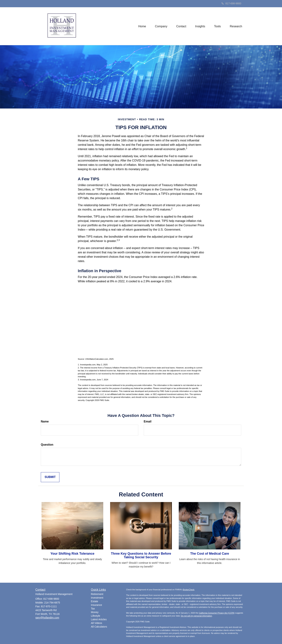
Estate (95, 601)
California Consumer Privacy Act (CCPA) (217, 613)
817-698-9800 (231, 3)
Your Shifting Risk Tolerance (72, 554)
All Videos (97, 623)
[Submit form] (50, 477)
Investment (97, 598)
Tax (93, 609)
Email (148, 421)
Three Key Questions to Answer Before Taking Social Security (141, 555)
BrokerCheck (189, 590)
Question (47, 445)
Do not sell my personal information (196, 616)
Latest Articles (99, 619)
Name (45, 421)
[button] (161, 26)
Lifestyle (96, 616)
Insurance (96, 605)
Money (95, 612)
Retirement (97, 594)
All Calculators (99, 627)
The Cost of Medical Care (210, 554)
